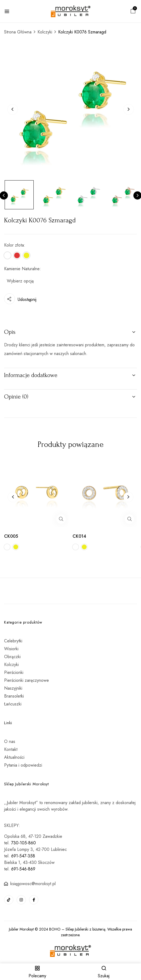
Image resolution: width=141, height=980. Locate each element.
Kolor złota (14, 245)
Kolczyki (45, 32)
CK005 (11, 536)
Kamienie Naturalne (22, 269)
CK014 (79, 536)
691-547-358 (23, 856)
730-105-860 (23, 843)
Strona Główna (18, 32)
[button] (133, 12)
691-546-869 (23, 869)
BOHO (55, 929)
